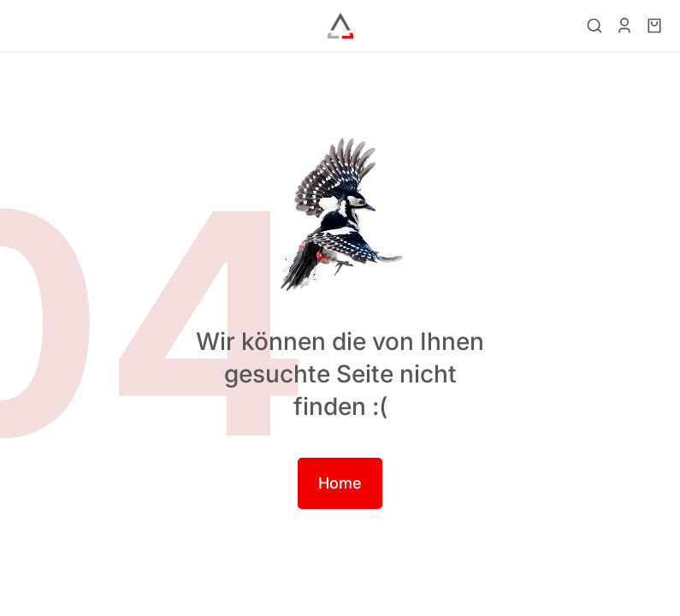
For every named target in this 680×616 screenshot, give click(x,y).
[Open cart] (654, 26)
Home (340, 483)
